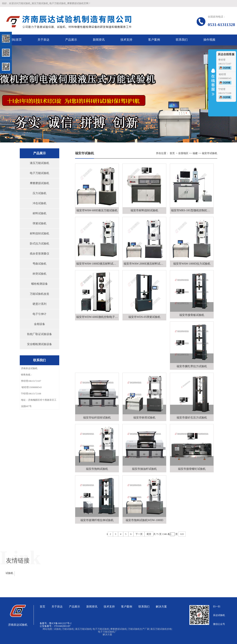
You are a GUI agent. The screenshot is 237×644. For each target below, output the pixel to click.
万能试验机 (68, 629)
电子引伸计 (39, 314)
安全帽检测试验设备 (39, 344)
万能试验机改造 (39, 294)
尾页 (149, 534)
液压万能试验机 (39, 163)
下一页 (139, 534)
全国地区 (183, 153)
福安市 (206, 153)
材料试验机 (39, 213)
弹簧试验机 (39, 223)
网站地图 (48, 629)
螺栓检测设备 (39, 284)
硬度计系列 (39, 304)
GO (182, 534)
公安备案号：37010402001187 (55, 626)
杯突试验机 (39, 274)
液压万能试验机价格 (161, 629)
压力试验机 (39, 193)
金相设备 (39, 324)
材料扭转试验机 (39, 234)
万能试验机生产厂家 (139, 629)
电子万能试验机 (39, 173)
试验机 (9, 573)
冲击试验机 (39, 203)
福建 (195, 153)
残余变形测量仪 (39, 254)
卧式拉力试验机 (39, 244)
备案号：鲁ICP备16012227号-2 (56, 623)
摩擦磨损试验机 (39, 183)
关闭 (20, 23)
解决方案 (107, 635)
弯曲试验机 (39, 264)
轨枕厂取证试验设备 (39, 334)
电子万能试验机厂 (107, 632)
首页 (172, 153)
